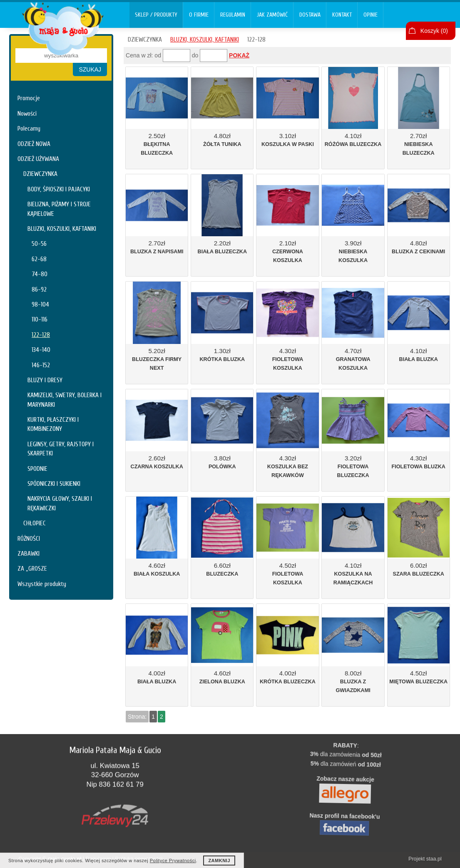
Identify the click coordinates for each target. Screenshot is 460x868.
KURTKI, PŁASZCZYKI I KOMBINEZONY (53, 424)
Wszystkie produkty (42, 584)
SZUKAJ (90, 69)
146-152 (41, 365)
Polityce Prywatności (173, 861)
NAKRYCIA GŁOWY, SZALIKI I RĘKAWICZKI (60, 503)
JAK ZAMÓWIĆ (272, 15)
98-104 (40, 304)
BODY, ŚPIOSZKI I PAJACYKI (59, 189)
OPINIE (370, 15)
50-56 (39, 244)
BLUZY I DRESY (45, 380)
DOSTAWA (310, 15)
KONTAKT (342, 15)
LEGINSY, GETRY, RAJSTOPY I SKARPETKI (61, 449)
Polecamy (29, 129)
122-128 (41, 335)
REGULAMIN (233, 15)
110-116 (40, 319)
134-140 (41, 350)
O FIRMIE (199, 15)
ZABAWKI (29, 554)
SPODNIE (37, 469)
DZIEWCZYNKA (40, 174)
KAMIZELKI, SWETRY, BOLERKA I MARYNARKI (65, 400)
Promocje (29, 98)
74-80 (40, 274)
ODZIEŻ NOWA (34, 144)
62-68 (39, 259)
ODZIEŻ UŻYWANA (38, 159)
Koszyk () (434, 31)
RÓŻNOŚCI (29, 539)
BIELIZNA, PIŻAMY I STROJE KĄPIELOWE (59, 209)
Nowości (27, 114)
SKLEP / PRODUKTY (156, 15)
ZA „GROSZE (32, 569)
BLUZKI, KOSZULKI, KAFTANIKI (62, 229)
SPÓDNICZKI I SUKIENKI (54, 484)
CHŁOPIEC (35, 523)
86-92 (39, 289)
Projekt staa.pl (425, 859)
